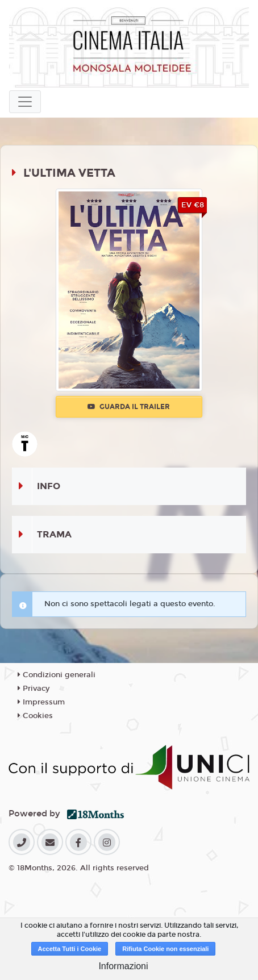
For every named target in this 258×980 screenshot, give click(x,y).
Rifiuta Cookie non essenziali (165, 949)
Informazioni (123, 966)
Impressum (41, 702)
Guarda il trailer (129, 407)
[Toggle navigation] (25, 102)
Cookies (35, 716)
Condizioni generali (57, 675)
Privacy (34, 689)
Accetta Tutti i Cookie (70, 949)
